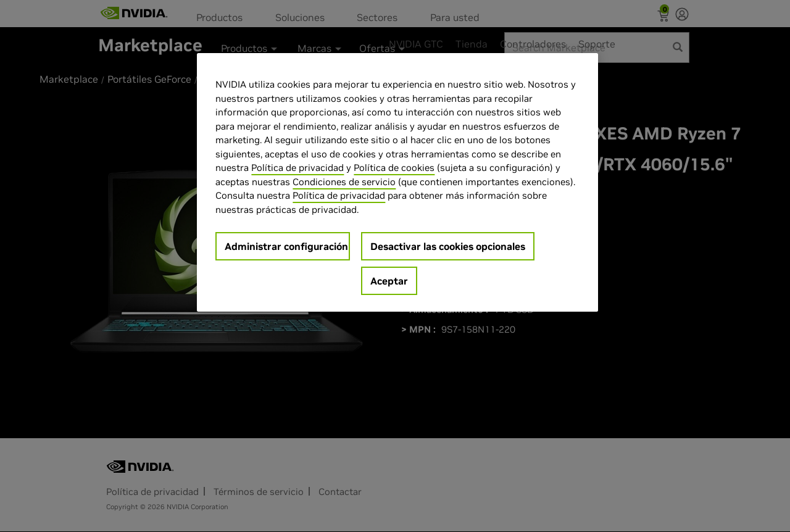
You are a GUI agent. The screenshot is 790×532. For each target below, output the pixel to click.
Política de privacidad (297, 168)
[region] (397, 182)
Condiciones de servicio (344, 182)
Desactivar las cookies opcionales (448, 246)
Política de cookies (394, 168)
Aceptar (389, 281)
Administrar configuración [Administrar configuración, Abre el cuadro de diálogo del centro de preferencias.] (286, 246)
